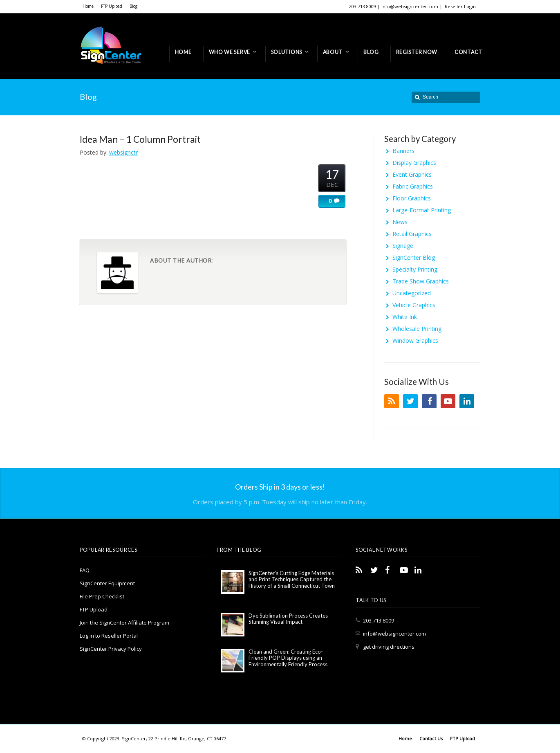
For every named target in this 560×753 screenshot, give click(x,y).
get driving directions (389, 647)
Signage (403, 246)
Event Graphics (412, 174)
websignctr (123, 152)
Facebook (429, 401)
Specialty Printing (415, 269)
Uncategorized (412, 293)
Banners (403, 151)
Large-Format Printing (422, 210)
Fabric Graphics (413, 186)
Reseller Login (460, 6)
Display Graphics (414, 163)
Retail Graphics (412, 234)
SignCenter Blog (414, 257)
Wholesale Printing (417, 329)
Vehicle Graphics (414, 305)
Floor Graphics (412, 198)
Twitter (410, 401)
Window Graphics (415, 341)
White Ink (405, 317)
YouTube (448, 401)
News (400, 222)
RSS (392, 401)
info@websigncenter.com (394, 634)
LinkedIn (467, 401)
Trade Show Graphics (421, 281)
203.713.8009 (379, 620)
